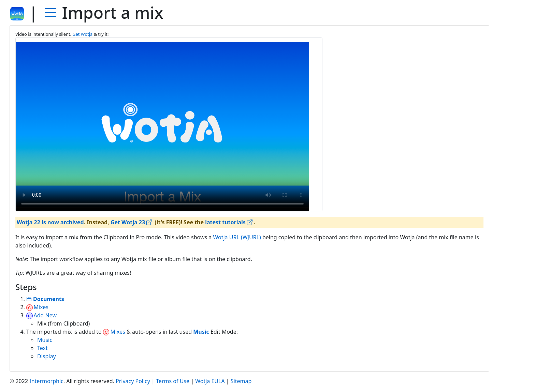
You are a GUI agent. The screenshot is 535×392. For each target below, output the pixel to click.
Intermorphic (46, 381)
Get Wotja (82, 34)
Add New (41, 315)
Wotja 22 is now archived (50, 222)
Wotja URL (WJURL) (237, 237)
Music (45, 340)
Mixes (37, 307)
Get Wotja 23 (131, 222)
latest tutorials (229, 222)
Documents (45, 299)
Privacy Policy (133, 381)
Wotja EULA (210, 381)
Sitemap (241, 381)
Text (42, 348)
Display (47, 356)
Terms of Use (173, 381)
